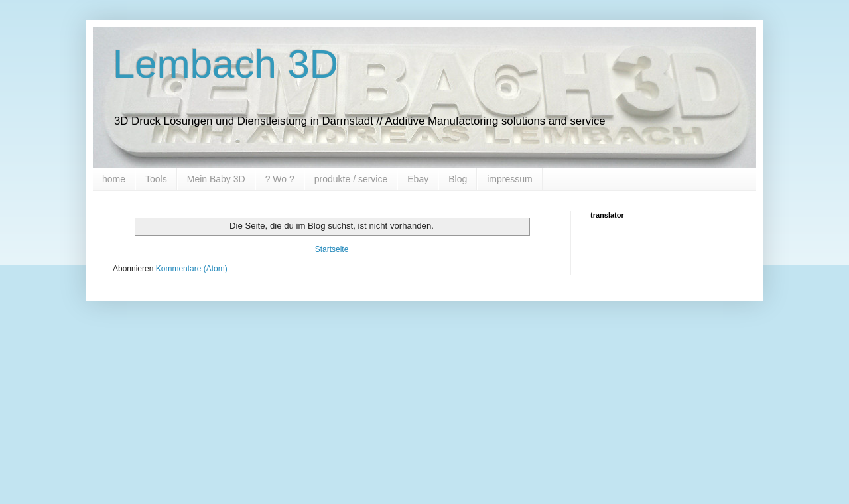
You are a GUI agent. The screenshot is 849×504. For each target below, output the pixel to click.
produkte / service (351, 179)
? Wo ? (280, 179)
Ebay (418, 179)
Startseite (332, 249)
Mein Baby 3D (216, 179)
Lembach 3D (226, 64)
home (114, 179)
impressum (509, 179)
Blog (458, 179)
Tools (156, 179)
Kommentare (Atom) (192, 269)
